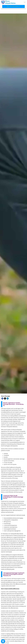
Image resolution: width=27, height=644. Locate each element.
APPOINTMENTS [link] (13, 6)
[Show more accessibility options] (3, 641)
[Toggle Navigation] (25, 2)
